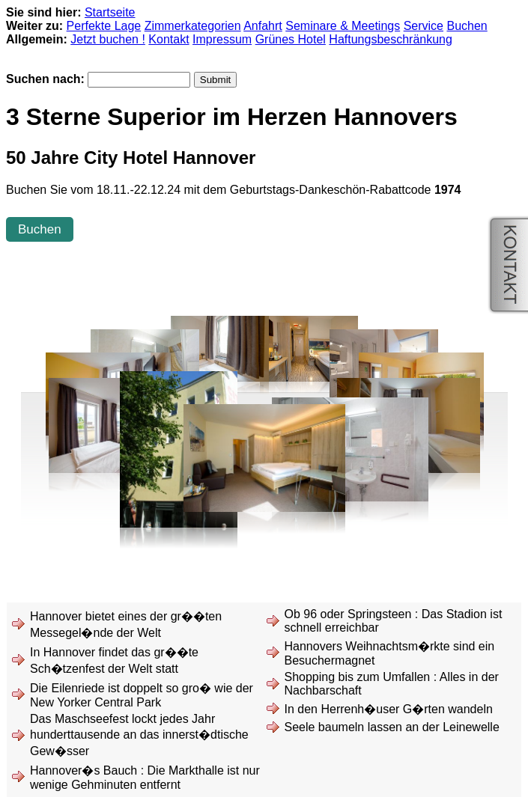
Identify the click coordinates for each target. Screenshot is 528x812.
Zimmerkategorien (193, 26)
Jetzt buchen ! (108, 39)
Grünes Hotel (291, 39)
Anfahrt (263, 26)
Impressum (222, 39)
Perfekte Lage (104, 26)
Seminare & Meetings (343, 26)
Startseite (110, 12)
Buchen (467, 26)
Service (424, 26)
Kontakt (169, 39)
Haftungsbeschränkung (391, 39)
